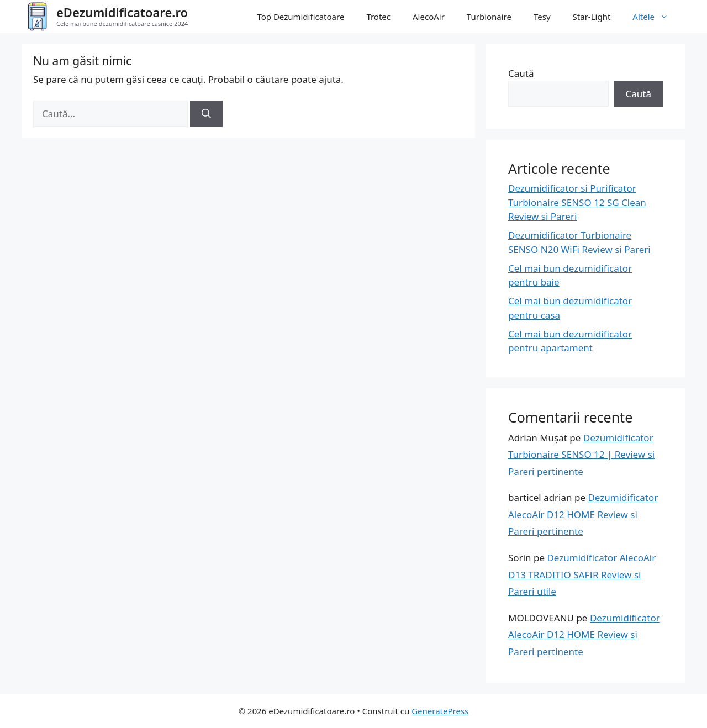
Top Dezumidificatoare (300, 17)
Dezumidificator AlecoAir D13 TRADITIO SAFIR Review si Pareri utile (582, 574)
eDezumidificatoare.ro (122, 12)
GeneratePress (440, 711)
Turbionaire (489, 17)
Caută (521, 73)
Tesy (542, 17)
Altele (656, 17)
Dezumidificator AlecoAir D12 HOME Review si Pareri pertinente (583, 514)
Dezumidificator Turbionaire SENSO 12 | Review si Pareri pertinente (581, 455)
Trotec (378, 17)
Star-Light (592, 17)
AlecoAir (429, 17)
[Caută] (206, 114)
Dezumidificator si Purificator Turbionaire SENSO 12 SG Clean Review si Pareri (577, 202)
